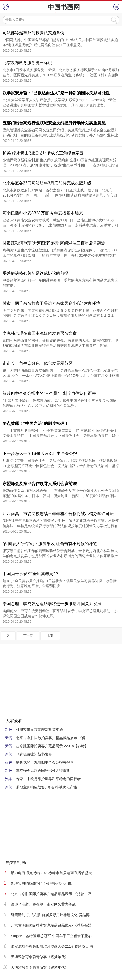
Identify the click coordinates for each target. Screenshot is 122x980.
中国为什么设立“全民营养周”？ (31, 574)
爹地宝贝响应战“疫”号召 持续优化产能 (46, 787)
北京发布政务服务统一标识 (27, 63)
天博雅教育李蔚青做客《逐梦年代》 (40, 957)
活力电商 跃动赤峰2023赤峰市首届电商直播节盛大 (51, 873)
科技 (9, 730)
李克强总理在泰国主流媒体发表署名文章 (40, 333)
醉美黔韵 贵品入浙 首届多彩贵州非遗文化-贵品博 (50, 915)
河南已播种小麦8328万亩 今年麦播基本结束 (43, 213)
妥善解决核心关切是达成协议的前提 (36, 273)
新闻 (9, 738)
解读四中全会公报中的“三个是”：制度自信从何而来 (49, 393)
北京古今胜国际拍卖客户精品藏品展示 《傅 (51, 738)
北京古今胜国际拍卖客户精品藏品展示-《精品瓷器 (51, 925)
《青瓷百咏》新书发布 (34, 754)
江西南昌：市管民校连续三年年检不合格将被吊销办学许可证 (58, 514)
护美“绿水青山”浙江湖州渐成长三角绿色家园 (43, 153)
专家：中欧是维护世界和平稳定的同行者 (48, 779)
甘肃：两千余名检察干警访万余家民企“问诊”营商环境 (51, 303)
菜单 (116, 7)
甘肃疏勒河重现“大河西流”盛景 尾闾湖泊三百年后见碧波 (54, 243)
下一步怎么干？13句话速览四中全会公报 (40, 454)
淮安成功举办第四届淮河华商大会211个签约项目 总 (52, 946)
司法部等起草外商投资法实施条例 (33, 33)
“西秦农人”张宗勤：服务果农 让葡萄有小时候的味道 (50, 544)
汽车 (9, 779)
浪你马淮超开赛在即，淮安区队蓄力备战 (43, 904)
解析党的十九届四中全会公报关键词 (45, 762)
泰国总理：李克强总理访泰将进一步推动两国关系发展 (52, 604)
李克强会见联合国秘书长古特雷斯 (43, 771)
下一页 (28, 636)
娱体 (9, 762)
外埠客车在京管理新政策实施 (39, 730)
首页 (6, 7)
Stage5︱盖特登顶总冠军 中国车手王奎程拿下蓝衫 (51, 936)
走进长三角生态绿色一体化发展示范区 (38, 363)
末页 (50, 636)
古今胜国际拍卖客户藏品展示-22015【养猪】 (52, 746)
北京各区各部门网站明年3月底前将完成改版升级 (47, 183)
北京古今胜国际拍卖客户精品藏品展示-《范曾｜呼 (51, 894)
